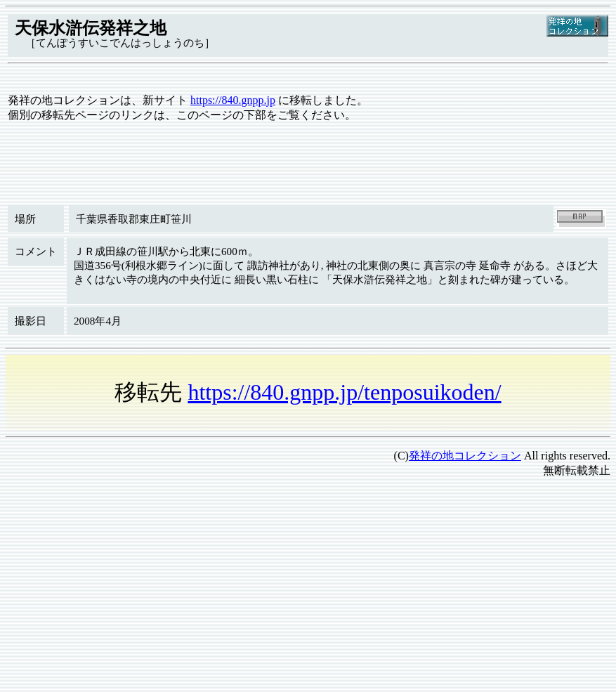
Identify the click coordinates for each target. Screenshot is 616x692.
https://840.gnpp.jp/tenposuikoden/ (344, 392)
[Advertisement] (308, 588)
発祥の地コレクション (465, 456)
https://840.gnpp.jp (233, 100)
